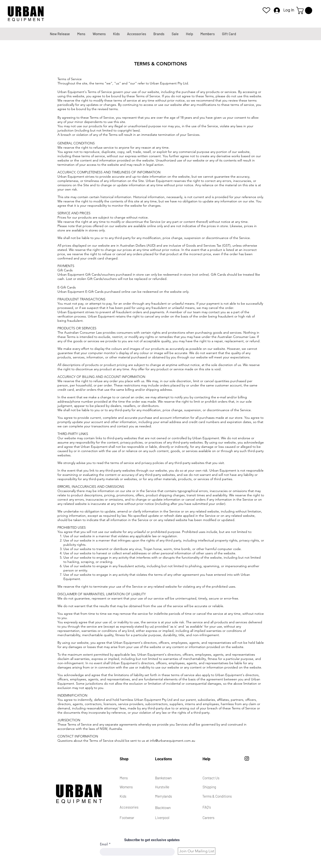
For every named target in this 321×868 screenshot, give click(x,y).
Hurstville (162, 787)
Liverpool (162, 818)
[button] (305, 10)
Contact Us (211, 778)
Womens (126, 787)
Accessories (129, 807)
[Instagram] (247, 758)
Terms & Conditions (217, 796)
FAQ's (207, 807)
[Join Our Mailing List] (197, 851)
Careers (208, 818)
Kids (123, 796)
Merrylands (163, 796)
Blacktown (163, 808)
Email (104, 844)
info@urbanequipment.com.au (172, 741)
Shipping (209, 787)
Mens (124, 778)
